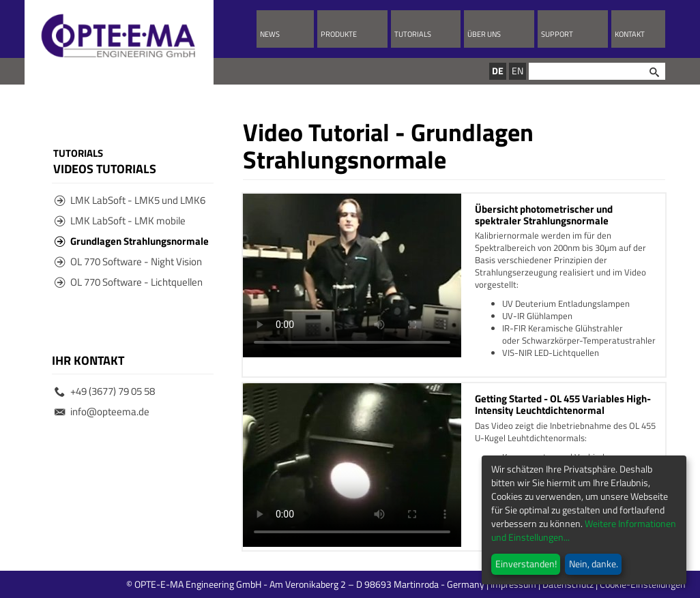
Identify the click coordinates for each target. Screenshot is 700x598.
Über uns (484, 34)
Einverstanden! (526, 564)
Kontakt (630, 34)
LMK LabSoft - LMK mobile (120, 221)
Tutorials (413, 34)
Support (557, 34)
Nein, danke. (594, 564)
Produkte (339, 34)
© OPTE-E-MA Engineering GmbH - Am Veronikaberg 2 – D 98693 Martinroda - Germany (360, 584)
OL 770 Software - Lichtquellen (129, 282)
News (270, 34)
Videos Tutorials (105, 168)
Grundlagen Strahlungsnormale (132, 241)
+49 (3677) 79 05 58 (105, 391)
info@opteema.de (102, 412)
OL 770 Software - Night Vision (128, 261)
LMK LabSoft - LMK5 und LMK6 (130, 200)
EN (517, 71)
